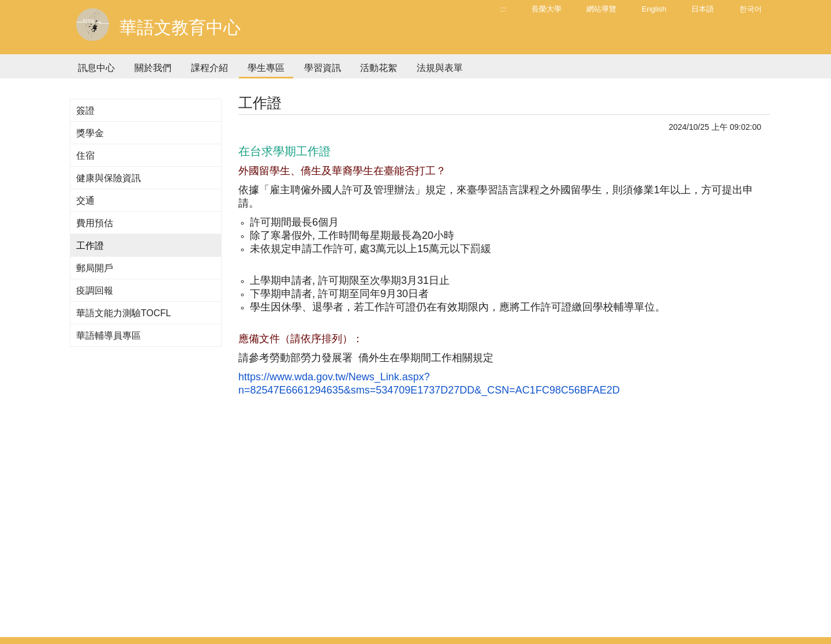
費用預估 (95, 223)
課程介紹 (209, 68)
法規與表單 (440, 68)
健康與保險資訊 (108, 178)
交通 (85, 201)
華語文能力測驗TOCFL (123, 313)
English (654, 9)
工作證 (90, 246)
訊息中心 (96, 68)
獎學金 (90, 133)
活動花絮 (379, 68)
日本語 (703, 9)
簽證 (85, 111)
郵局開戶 (95, 268)
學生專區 (266, 68)
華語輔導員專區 (108, 336)
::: (503, 9)
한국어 (750, 9)
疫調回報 (95, 291)
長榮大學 (546, 9)
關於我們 (153, 68)
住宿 (85, 156)
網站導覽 (601, 9)
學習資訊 (323, 68)
